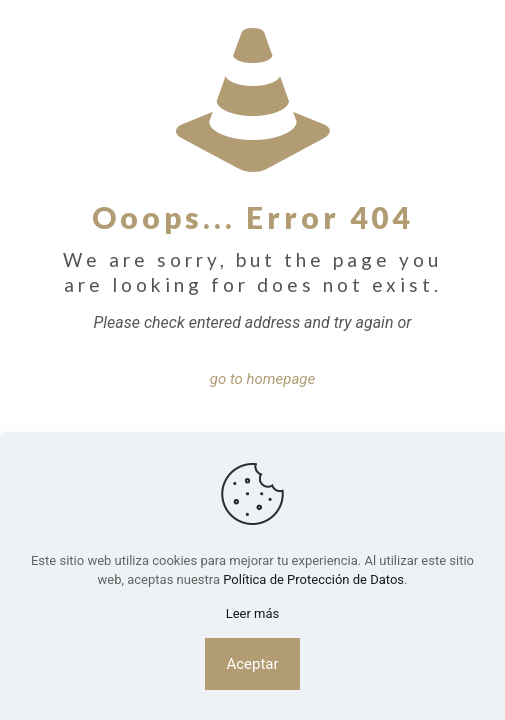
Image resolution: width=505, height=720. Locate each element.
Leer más (253, 613)
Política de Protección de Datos (313, 579)
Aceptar (252, 664)
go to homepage (263, 379)
